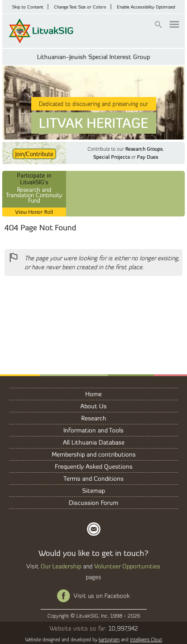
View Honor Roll (34, 212)
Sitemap (93, 490)
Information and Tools (93, 430)
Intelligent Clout (146, 640)
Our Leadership (61, 566)
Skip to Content (28, 7)
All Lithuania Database (94, 442)
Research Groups (144, 149)
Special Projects (112, 157)
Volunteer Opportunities (127, 566)
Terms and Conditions (93, 478)
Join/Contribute (34, 154)
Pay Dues (148, 157)
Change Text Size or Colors (80, 7)
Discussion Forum (93, 502)
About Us (93, 406)
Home (93, 394)
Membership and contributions (94, 454)
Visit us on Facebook (102, 596)
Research (94, 418)
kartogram (109, 640)
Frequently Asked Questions (94, 466)
